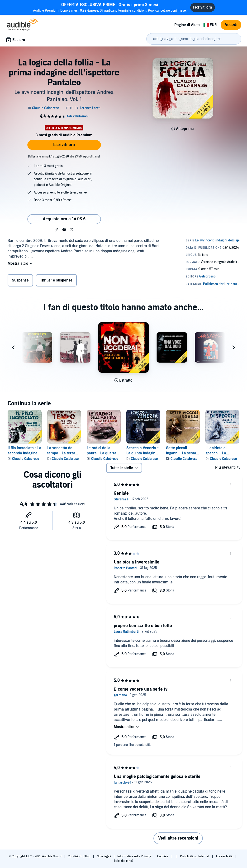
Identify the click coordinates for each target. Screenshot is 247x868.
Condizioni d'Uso (79, 856)
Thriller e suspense (56, 280)
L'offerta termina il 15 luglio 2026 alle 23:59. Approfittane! (64, 157)
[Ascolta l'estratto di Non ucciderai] (123, 380)
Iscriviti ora (64, 145)
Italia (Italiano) (123, 861)
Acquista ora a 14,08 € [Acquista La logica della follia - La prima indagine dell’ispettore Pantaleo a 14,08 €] (64, 219)
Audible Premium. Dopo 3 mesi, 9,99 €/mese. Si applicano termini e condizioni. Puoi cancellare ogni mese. (110, 7)
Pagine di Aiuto (187, 25)
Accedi (231, 25)
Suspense (20, 280)
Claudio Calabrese (26, 459)
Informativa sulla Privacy (134, 856)
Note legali (104, 856)
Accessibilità (224, 856)
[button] (57, 230)
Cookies (163, 856)
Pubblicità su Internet (195, 856)
